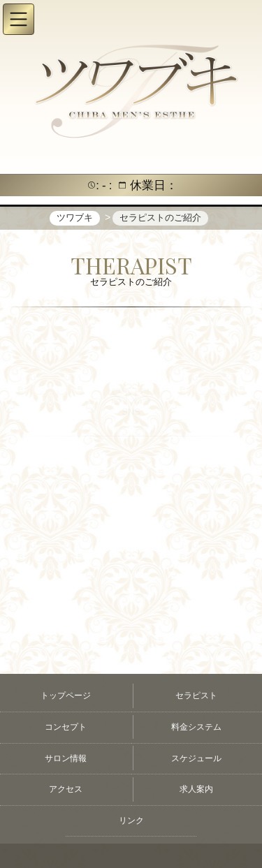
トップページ (66, 696)
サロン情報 (66, 758)
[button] (19, 19)
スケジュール (196, 758)
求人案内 (196, 789)
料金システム (196, 727)
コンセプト (66, 727)
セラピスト (196, 696)
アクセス (66, 789)
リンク (131, 821)
